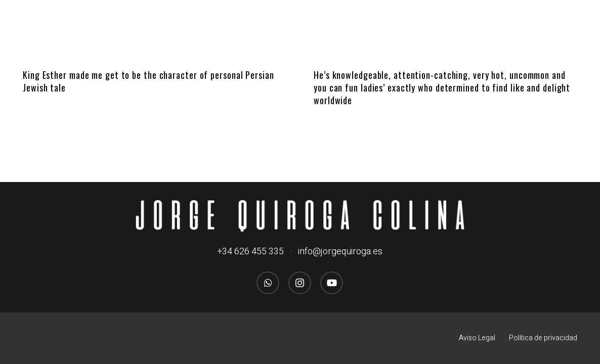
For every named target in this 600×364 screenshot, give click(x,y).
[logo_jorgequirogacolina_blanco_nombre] (300, 216)
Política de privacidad (543, 338)
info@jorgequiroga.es (340, 252)
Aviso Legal (477, 338)
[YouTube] (332, 283)
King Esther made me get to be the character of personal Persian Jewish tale (148, 81)
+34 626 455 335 (251, 252)
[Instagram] (300, 283)
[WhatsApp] (268, 283)
